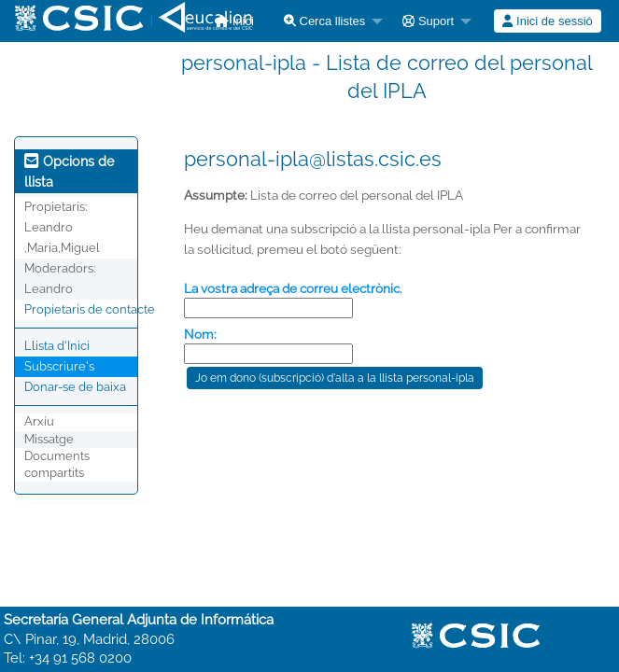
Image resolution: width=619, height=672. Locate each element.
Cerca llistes (324, 21)
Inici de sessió (547, 21)
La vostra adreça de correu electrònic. (293, 288)
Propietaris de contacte (90, 309)
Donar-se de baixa (75, 387)
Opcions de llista (69, 172)
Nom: (200, 334)
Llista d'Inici (57, 346)
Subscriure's (59, 366)
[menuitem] (328, 21)
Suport (428, 21)
